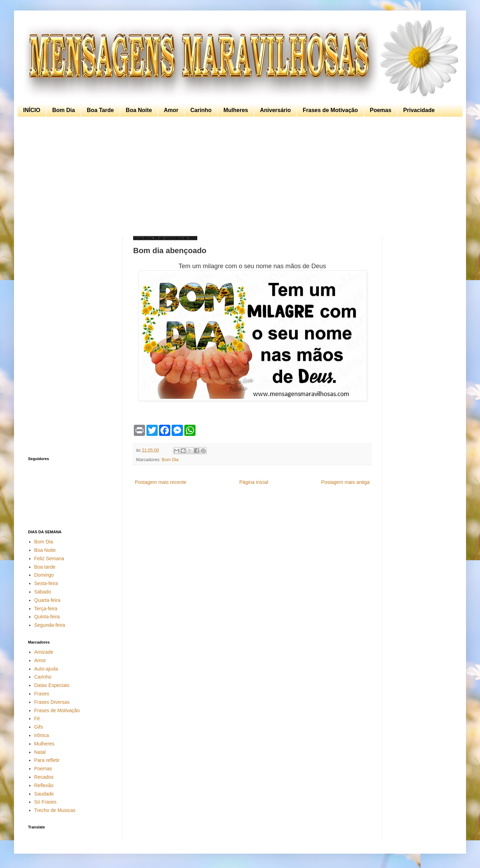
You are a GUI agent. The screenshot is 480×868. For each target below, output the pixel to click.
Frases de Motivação (330, 110)
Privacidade (419, 110)
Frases (42, 694)
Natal (40, 752)
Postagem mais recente (161, 482)
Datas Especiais (52, 685)
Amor (171, 110)
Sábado (43, 592)
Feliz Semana (49, 558)
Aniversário (275, 110)
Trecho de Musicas (55, 810)
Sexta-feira (46, 583)
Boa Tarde (100, 110)
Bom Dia (64, 110)
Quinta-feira (47, 617)
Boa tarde (45, 567)
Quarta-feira (47, 600)
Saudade (44, 794)
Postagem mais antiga (345, 482)
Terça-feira (46, 609)
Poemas (380, 110)
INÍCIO (32, 110)
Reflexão (44, 785)
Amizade (44, 652)
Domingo (44, 575)
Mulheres (236, 110)
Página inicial (254, 482)
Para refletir (47, 760)
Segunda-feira (50, 625)
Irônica (42, 735)
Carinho (201, 110)
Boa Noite (139, 110)
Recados (44, 777)
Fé (37, 718)
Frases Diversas (52, 702)
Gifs (39, 727)
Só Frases (46, 802)
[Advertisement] (238, 176)
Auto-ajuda (46, 669)
